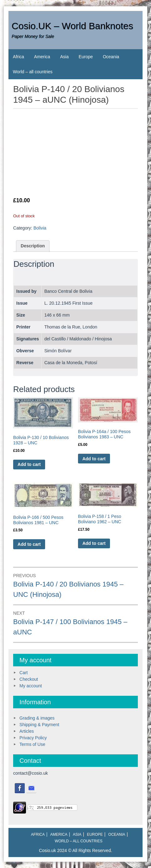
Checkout (29, 679)
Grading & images (37, 718)
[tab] (33, 246)
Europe (86, 57)
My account (31, 686)
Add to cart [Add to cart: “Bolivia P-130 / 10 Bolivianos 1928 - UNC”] (29, 464)
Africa (18, 57)
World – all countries (33, 72)
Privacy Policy (33, 738)
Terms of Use (32, 744)
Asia (64, 57)
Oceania (111, 57)
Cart (23, 673)
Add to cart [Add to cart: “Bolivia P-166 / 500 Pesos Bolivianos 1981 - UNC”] (29, 544)
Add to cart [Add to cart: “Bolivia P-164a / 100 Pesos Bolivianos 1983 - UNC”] (94, 459)
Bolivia (40, 228)
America (42, 57)
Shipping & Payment (39, 725)
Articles (27, 731)
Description (33, 246)
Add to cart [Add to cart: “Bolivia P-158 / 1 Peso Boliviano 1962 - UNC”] (94, 543)
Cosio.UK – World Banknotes (72, 26)
